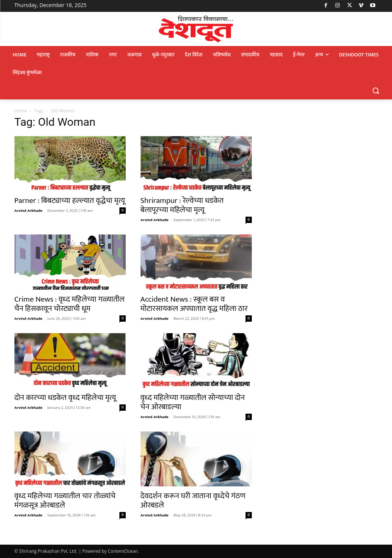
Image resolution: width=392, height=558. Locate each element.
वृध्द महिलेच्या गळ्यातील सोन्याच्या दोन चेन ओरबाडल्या (193, 402)
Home (21, 111)
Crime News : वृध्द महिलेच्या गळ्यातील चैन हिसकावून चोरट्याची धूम (70, 304)
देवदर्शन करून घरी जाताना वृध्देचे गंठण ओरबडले (193, 500)
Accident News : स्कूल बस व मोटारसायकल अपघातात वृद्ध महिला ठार (194, 304)
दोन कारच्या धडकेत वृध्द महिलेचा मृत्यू (65, 398)
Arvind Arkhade (29, 211)
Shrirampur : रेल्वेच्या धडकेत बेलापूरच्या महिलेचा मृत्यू (182, 205)
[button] (376, 91)
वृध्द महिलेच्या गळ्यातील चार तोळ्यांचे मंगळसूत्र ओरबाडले (65, 500)
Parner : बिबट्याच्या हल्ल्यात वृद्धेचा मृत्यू (70, 201)
